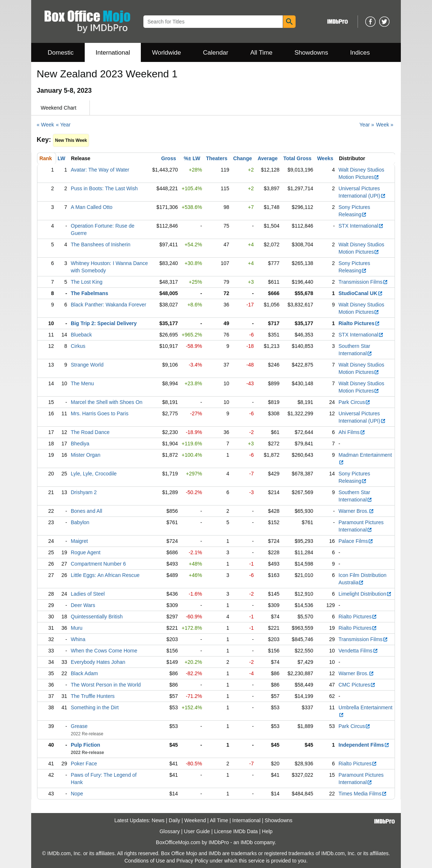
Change (243, 158)
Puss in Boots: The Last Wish (104, 188)
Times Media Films (363, 794)
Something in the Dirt (95, 707)
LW (61, 158)
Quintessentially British (97, 617)
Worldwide (166, 53)
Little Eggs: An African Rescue (105, 575)
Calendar (216, 53)
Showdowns (311, 53)
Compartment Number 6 (98, 564)
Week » (385, 125)
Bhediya (80, 444)
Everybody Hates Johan (98, 662)
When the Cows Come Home (104, 651)
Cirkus (78, 346)
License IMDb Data (236, 831)
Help (267, 831)
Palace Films (356, 541)
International (113, 53)
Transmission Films (363, 282)
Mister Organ (86, 455)
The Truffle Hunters (93, 696)
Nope (77, 794)
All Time (261, 53)
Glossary (170, 831)
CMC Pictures (357, 685)
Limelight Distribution (365, 594)
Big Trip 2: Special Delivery (104, 323)
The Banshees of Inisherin (101, 244)
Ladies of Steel (88, 594)
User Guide (197, 831)
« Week (45, 125)
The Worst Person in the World (106, 685)
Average (268, 158)
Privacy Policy (192, 861)
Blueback (81, 335)
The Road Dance (90, 432)
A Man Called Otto (92, 207)
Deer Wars (83, 605)
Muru (77, 628)
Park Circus (354, 402)
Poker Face (84, 764)
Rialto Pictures (359, 323)
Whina (78, 639)
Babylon (80, 522)
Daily (174, 820)
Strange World (87, 365)
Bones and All (87, 511)
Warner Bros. (356, 511)
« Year (63, 125)
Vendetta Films (358, 651)
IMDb (247, 842)
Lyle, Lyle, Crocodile (94, 474)
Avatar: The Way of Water (100, 170)
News (158, 820)
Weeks (325, 158)
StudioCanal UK (361, 293)
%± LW (192, 158)
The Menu (82, 383)
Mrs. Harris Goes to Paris (100, 413)
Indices (360, 53)
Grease (79, 726)
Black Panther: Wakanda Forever (109, 305)
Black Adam (84, 673)
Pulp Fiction (85, 745)
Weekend (195, 820)
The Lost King (87, 282)
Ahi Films (352, 432)
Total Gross (298, 158)
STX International (361, 226)
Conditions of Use (145, 861)
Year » (367, 125)
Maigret (79, 541)
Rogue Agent (86, 552)
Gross (169, 158)
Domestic (61, 53)
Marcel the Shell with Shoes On (107, 402)
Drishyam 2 (84, 492)
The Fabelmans (89, 293)
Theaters (217, 158)
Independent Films (364, 745)
